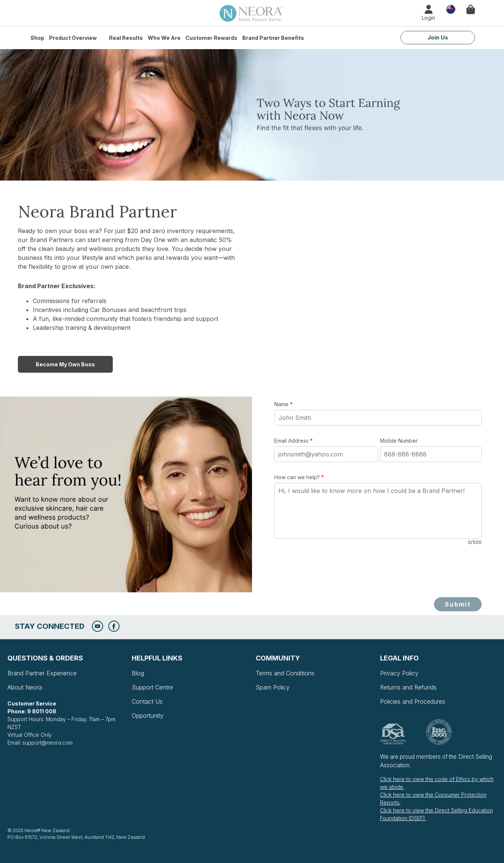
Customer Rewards (211, 38)
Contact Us (147, 701)
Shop (37, 38)
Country (451, 9)
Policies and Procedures (413, 701)
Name (283, 404)
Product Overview (73, 38)
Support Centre (152, 687)
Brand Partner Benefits (273, 38)
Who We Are (164, 38)
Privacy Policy (399, 673)
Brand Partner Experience (42, 673)
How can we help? (299, 477)
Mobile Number (399, 441)
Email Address (294, 441)
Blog (138, 673)
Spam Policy (273, 687)
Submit (458, 604)
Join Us (438, 37)
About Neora (25, 687)
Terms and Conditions (285, 673)
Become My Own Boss (65, 364)
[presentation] (331, 571)
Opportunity (148, 716)
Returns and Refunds (408, 687)
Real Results (126, 38)
